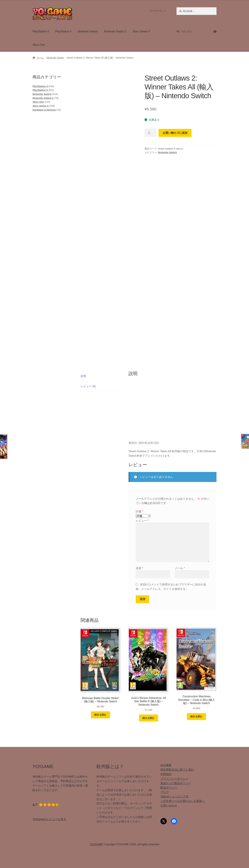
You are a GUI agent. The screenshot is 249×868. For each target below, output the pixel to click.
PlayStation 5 (63, 31)
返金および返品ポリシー (176, 783)
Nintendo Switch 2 (115, 31)
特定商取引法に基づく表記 (177, 770)
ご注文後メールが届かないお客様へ (183, 801)
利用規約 (166, 774)
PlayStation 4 (41, 31)
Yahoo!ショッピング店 (174, 797)
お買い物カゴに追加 (175, 133)
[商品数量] (150, 133)
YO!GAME (96, 844)
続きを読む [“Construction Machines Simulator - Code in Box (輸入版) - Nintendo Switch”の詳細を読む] (196, 716)
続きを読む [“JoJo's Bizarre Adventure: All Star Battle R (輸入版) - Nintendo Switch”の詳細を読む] (149, 718)
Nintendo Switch (88, 31)
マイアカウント (158, 11)
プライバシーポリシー (174, 779)
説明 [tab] (83, 376)
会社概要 (166, 765)
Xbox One (39, 45)
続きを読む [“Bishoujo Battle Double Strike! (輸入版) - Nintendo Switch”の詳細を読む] (100, 715)
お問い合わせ (169, 806)
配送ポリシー (169, 788)
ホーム (40, 58)
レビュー (142, 521)
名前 (139, 568)
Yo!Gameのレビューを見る (49, 819)
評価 (139, 512)
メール (180, 568)
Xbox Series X (141, 31)
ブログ (165, 792)
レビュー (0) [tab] (88, 386)
